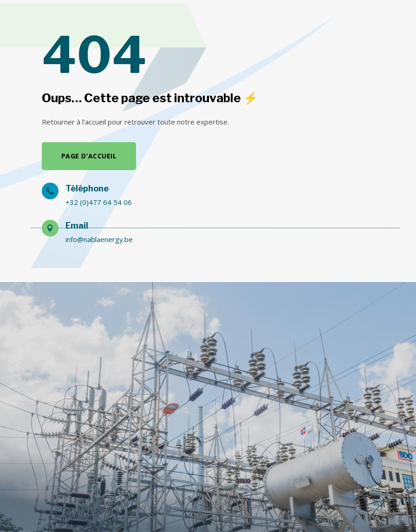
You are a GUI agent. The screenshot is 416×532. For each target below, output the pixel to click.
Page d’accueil (89, 156)
